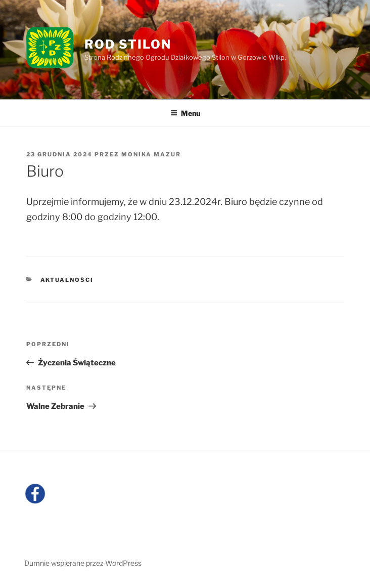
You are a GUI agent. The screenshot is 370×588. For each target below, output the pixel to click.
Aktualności (67, 280)
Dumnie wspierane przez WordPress (83, 563)
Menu (185, 113)
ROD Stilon (128, 44)
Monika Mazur (151, 154)
